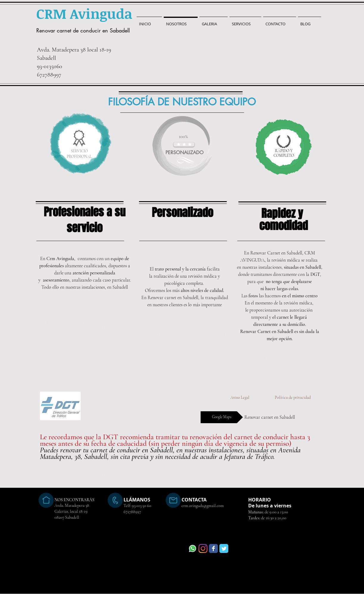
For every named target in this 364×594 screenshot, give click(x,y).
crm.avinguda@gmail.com (203, 506)
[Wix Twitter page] (224, 548)
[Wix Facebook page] (213, 548)
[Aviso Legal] (240, 398)
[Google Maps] (222, 417)
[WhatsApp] (193, 548)
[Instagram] (203, 548)
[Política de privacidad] (293, 398)
